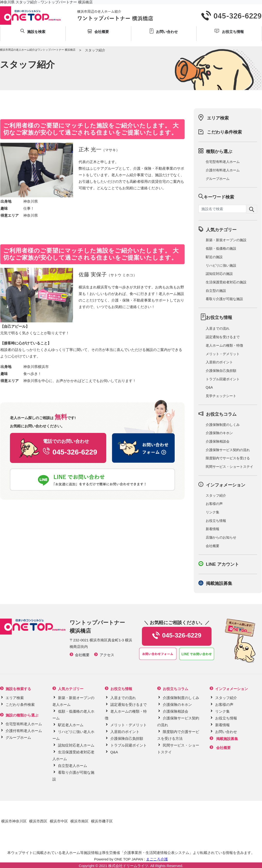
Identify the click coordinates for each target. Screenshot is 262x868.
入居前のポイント (219, 362)
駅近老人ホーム (71, 725)
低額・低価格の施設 (221, 248)
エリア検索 (218, 118)
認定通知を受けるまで (223, 337)
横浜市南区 (79, 821)
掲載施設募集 (219, 583)
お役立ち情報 (216, 521)
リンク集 (213, 512)
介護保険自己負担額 (221, 371)
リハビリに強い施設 (221, 265)
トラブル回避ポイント (223, 379)
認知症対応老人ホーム (76, 745)
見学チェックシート (221, 396)
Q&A (209, 387)
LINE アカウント (222, 564)
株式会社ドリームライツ (128, 866)
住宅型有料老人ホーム (223, 162)
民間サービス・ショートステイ (229, 467)
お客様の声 (214, 504)
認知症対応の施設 (219, 274)
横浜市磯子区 (102, 821)
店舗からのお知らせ (221, 537)
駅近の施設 (214, 257)
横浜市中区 (59, 821)
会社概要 (213, 546)
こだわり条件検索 (224, 132)
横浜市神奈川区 (14, 821)
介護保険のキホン (219, 433)
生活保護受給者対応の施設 (226, 282)
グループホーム (218, 179)
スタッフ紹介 (216, 495)
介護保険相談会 (218, 441)
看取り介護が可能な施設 (224, 299)
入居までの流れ (218, 328)
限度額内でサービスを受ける (228, 458)
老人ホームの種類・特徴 (224, 345)
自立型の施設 (216, 291)
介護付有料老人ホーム (223, 170)
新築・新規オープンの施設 (226, 240)
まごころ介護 (157, 859)
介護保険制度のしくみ (223, 425)
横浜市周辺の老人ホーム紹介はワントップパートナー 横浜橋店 (38, 50)
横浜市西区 (38, 821)
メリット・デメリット (223, 354)
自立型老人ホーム (73, 766)
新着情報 (213, 529)
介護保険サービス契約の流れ (228, 450)
